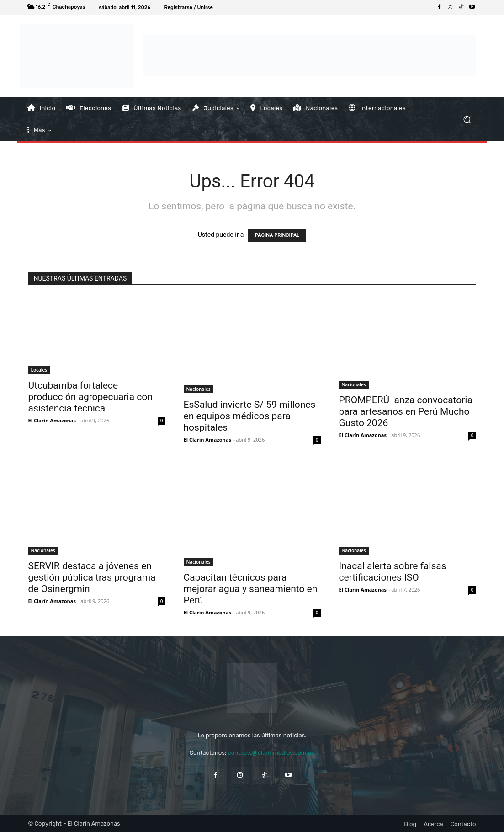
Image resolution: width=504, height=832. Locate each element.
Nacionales (199, 389)
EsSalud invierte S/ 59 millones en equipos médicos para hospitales (250, 416)
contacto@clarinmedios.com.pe (271, 753)
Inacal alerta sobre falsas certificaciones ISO (393, 572)
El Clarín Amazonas (52, 420)
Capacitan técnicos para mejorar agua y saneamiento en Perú (251, 589)
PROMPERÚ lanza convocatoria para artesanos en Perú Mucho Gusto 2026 (406, 411)
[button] (467, 119)
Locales (39, 370)
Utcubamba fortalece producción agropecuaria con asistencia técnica (90, 397)
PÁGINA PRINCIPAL (277, 235)
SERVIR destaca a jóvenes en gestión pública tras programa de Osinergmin (92, 577)
